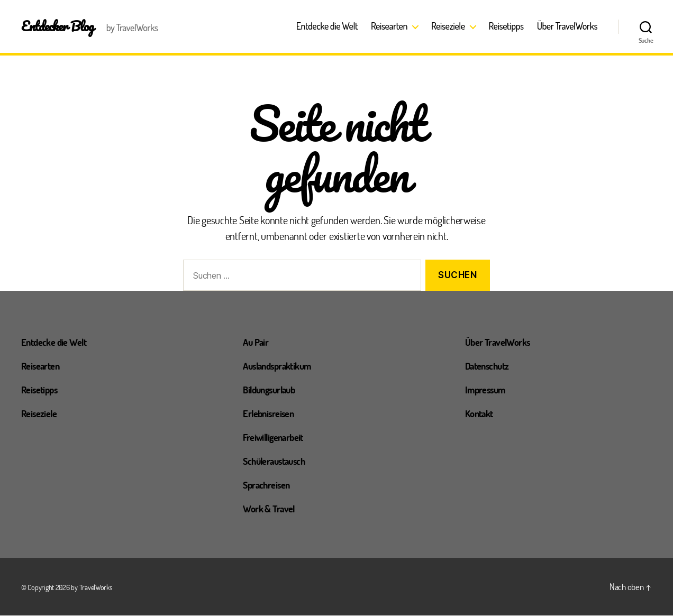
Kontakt (481, 413)
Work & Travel (271, 508)
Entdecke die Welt (327, 26)
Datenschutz (490, 365)
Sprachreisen (269, 484)
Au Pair (257, 342)
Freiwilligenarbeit (278, 437)
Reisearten (389, 26)
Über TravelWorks (567, 26)
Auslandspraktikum (281, 365)
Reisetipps (506, 26)
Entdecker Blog (59, 26)
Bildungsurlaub (272, 389)
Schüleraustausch (278, 461)
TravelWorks (96, 588)
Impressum (488, 389)
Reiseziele (448, 26)
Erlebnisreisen (272, 413)
